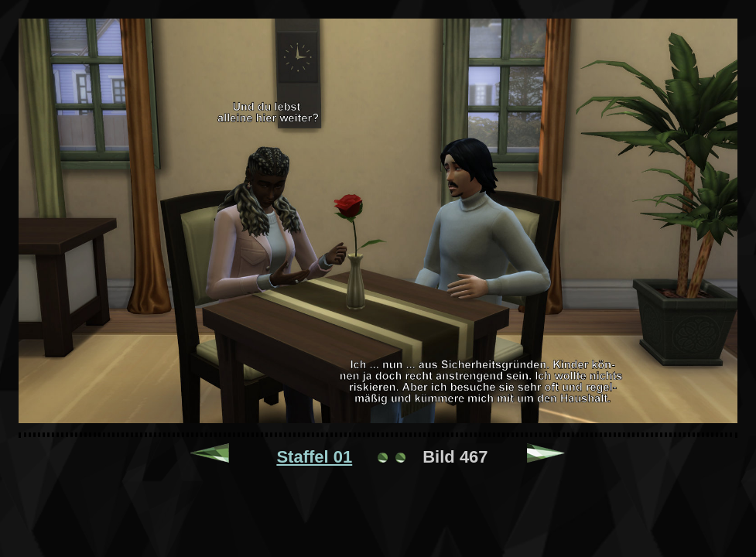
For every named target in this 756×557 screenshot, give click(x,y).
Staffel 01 (314, 457)
